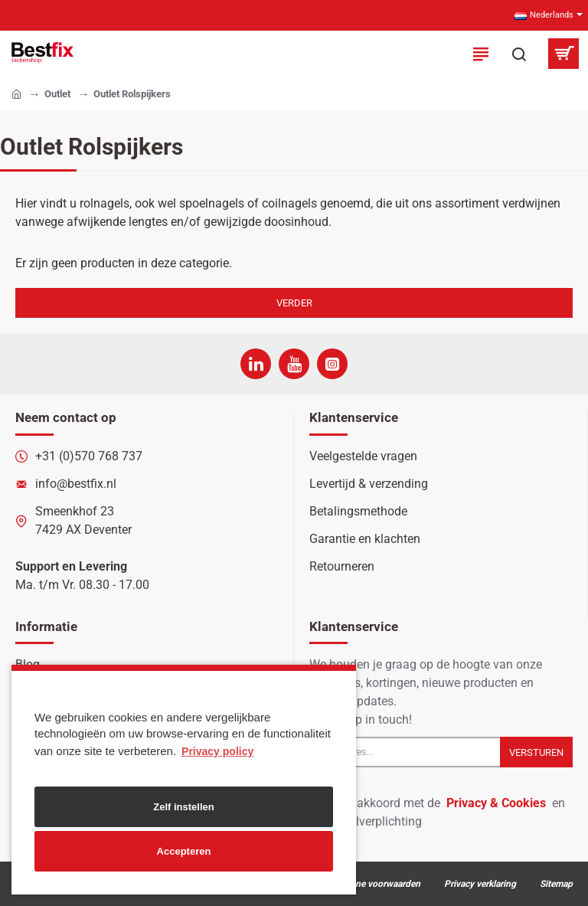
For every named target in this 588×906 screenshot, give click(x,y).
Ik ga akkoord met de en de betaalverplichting (437, 811)
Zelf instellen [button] (183, 807)
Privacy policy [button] (217, 751)
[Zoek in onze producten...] (519, 54)
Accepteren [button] (184, 851)
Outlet (57, 94)
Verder (294, 303)
